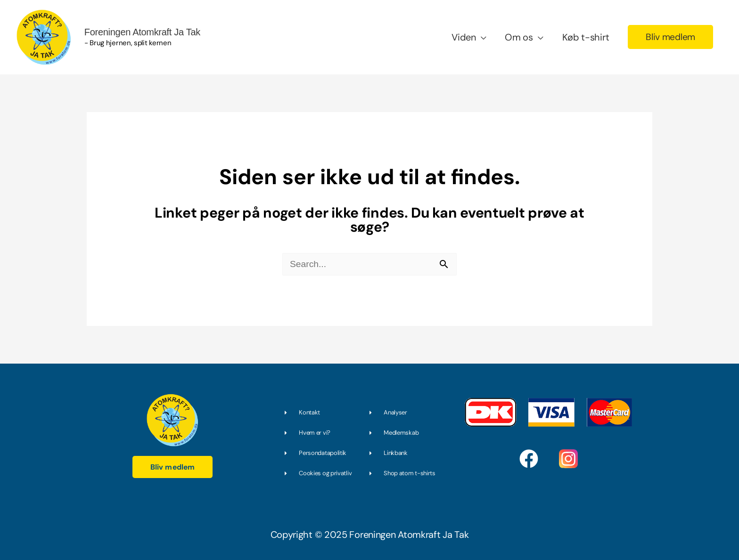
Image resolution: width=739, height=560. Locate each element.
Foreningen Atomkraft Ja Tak (136, 30)
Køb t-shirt (584, 36)
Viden (462, 36)
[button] (669, 36)
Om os (517, 36)
